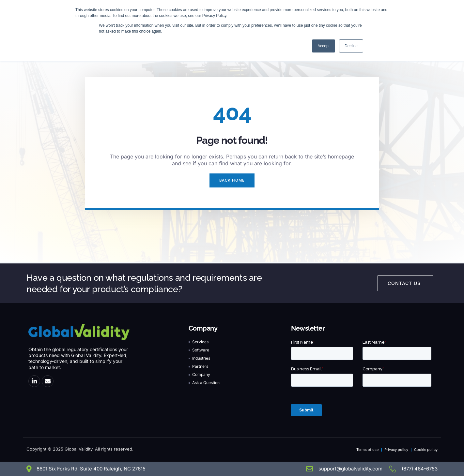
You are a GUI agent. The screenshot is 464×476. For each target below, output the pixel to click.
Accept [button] (324, 46)
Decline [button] (351, 46)
